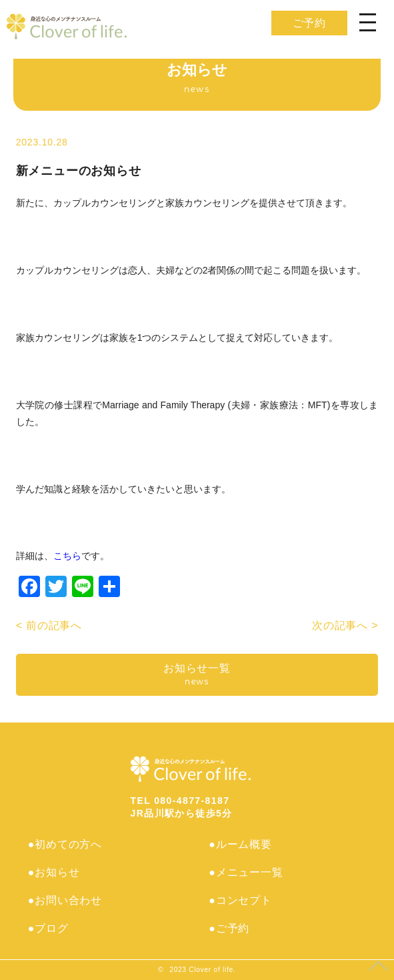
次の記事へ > (345, 625)
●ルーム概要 (240, 844)
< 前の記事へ (49, 625)
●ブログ (48, 928)
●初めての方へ (65, 844)
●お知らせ (54, 872)
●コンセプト (240, 900)
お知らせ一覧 (197, 675)
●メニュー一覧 (246, 872)
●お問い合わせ (65, 900)
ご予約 (309, 23)
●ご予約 (229, 928)
